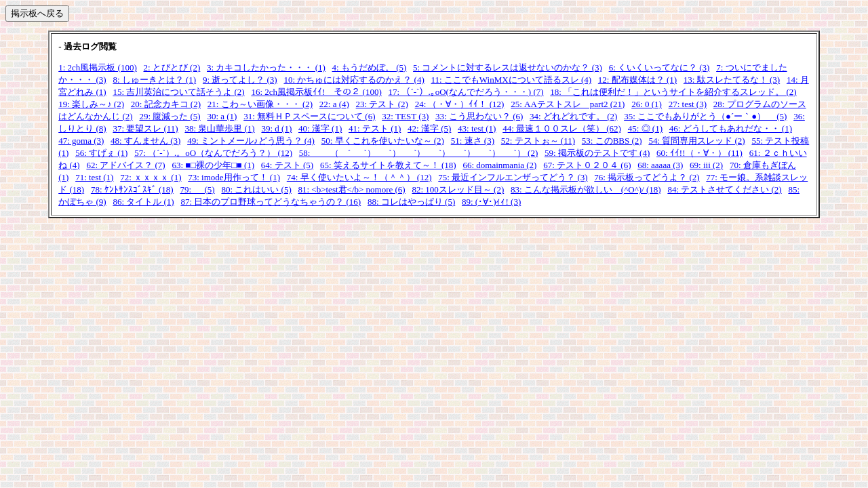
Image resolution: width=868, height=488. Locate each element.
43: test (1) (477, 128)
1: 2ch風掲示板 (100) (98, 67)
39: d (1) (276, 128)
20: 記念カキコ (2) (166, 104)
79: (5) (197, 189)
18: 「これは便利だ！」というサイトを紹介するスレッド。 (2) (673, 92)
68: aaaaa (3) (660, 165)
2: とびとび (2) (172, 67)
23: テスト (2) (382, 104)
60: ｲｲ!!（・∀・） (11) (699, 153)
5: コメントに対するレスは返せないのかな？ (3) (508, 67)
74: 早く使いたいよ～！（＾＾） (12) (359, 177)
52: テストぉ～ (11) (538, 141)
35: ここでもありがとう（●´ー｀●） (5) (705, 116)
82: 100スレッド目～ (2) (458, 189)
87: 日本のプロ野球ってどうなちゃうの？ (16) (271, 202)
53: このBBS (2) (612, 141)
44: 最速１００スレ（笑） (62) (562, 128)
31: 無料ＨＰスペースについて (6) (309, 116)
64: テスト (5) (287, 165)
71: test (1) (94, 177)
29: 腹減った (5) (170, 116)
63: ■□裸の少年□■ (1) (213, 165)
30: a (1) (222, 116)
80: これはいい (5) (256, 189)
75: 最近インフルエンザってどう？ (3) (513, 177)
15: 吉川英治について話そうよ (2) (178, 92)
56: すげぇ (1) (101, 153)
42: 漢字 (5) (429, 128)
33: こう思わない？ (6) (479, 116)
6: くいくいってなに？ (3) (659, 67)
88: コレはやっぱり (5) (411, 202)
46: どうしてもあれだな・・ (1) (731, 128)
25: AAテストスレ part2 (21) (568, 104)
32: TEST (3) (405, 116)
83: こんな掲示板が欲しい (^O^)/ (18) (586, 189)
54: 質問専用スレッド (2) (696, 141)
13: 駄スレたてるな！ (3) (732, 80)
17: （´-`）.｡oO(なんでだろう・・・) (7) (466, 92)
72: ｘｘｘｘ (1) (151, 177)
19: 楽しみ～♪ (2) (91, 104)
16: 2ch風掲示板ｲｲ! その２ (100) (316, 92)
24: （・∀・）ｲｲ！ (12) (460, 104)
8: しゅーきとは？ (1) (154, 80)
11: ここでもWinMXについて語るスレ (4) (511, 80)
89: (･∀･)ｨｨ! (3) (491, 202)
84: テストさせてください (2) (724, 189)
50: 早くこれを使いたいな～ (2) (383, 141)
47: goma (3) (81, 141)
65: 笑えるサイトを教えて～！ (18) (388, 165)
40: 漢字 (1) (320, 128)
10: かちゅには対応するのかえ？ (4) (354, 80)
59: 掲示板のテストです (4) (597, 153)
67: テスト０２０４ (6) (587, 165)
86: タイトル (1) (143, 202)
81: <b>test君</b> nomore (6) (351, 189)
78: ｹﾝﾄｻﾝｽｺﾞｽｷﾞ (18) (132, 189)
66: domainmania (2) (499, 165)
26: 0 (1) (647, 104)
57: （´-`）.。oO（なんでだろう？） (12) (213, 153)
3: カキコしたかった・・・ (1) (266, 67)
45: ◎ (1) (645, 128)
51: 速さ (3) (473, 141)
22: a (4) (334, 104)
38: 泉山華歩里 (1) (219, 128)
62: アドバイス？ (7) (125, 165)
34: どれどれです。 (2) (573, 116)
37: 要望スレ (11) (145, 128)
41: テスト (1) (375, 128)
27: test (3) (688, 104)
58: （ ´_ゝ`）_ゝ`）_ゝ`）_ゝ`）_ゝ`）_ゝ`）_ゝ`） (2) (418, 153)
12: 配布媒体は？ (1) (637, 80)
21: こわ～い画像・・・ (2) (260, 104)
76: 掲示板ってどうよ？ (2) (647, 177)
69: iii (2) (706, 165)
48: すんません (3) (145, 141)
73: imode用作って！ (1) (234, 177)
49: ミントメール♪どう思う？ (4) (251, 141)
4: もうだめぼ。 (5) (370, 67)
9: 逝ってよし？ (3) (240, 80)
